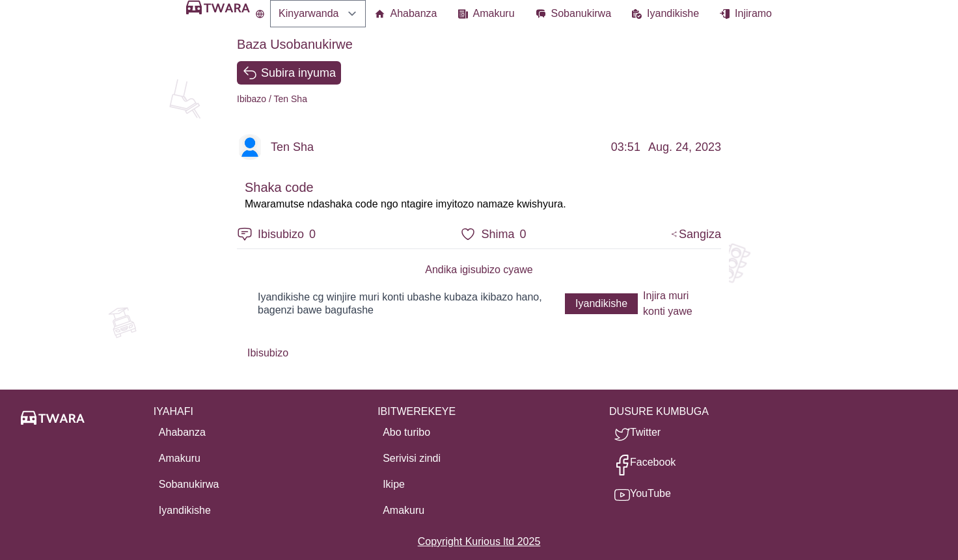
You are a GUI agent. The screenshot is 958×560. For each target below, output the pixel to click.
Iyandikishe (673, 13)
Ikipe (394, 484)
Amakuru (494, 13)
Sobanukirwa (582, 13)
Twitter (645, 432)
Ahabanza (413, 13)
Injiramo (753, 13)
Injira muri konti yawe (668, 303)
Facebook (653, 462)
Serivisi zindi (412, 458)
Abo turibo (406, 432)
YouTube (650, 493)
